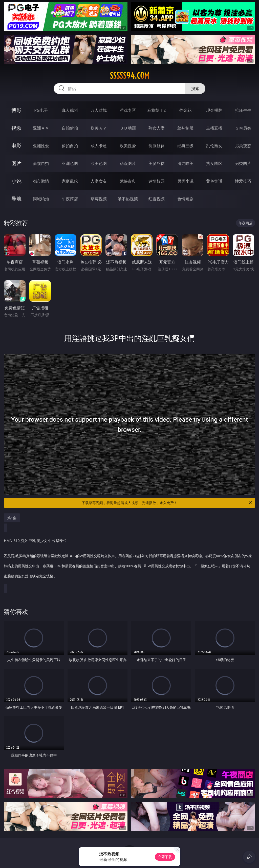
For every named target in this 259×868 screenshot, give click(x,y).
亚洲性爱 (41, 146)
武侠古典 (128, 181)
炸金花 (185, 110)
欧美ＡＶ (99, 128)
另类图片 (243, 163)
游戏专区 (128, 110)
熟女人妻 (157, 128)
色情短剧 (185, 199)
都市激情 (41, 181)
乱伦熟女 (214, 146)
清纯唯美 (185, 163)
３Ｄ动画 (128, 128)
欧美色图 (99, 163)
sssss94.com (129, 76)
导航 (16, 199)
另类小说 (185, 181)
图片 (16, 163)
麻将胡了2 (156, 110)
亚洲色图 (70, 163)
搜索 (195, 89)
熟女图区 (214, 163)
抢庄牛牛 (243, 110)
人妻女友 (99, 181)
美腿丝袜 (157, 163)
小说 (16, 181)
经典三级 (185, 146)
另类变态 (243, 146)
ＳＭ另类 (243, 128)
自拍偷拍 (70, 128)
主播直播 (214, 128)
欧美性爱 (128, 146)
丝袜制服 (185, 128)
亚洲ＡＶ (41, 128)
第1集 (12, 518)
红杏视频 (157, 199)
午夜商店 (70, 199)
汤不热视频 (128, 199)
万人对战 (99, 110)
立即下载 (165, 857)
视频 (16, 128)
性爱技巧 (243, 181)
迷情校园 (157, 181)
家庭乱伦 (70, 181)
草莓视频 (99, 199)
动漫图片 (128, 163)
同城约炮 (41, 199)
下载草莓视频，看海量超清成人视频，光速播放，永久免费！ (167, 503)
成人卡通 (99, 146)
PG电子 (41, 110)
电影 (16, 146)
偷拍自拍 (70, 146)
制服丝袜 (157, 146)
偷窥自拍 (41, 163)
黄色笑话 (214, 181)
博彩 (16, 110)
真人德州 (70, 110)
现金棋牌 (214, 110)
